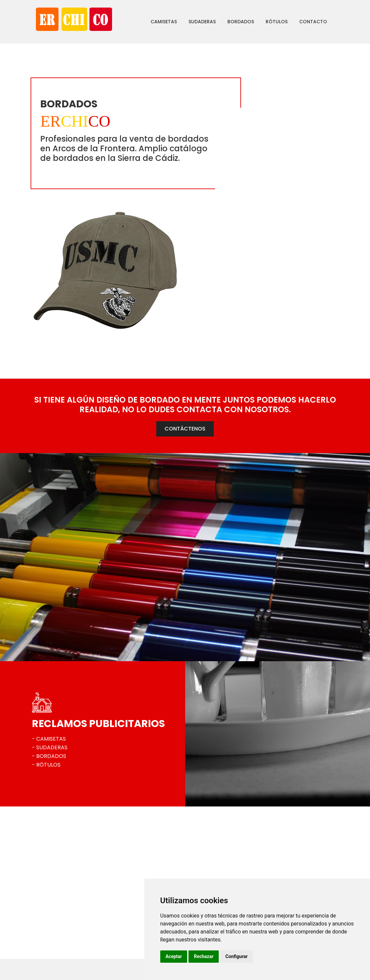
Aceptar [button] (215, 956)
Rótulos (259, 22)
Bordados (223, 22)
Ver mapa (55, 953)
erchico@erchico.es (67, 941)
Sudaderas (185, 22)
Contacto (296, 22)
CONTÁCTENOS (185, 326)
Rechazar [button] (245, 956)
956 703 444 (59, 930)
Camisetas (146, 22)
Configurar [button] (277, 956)
